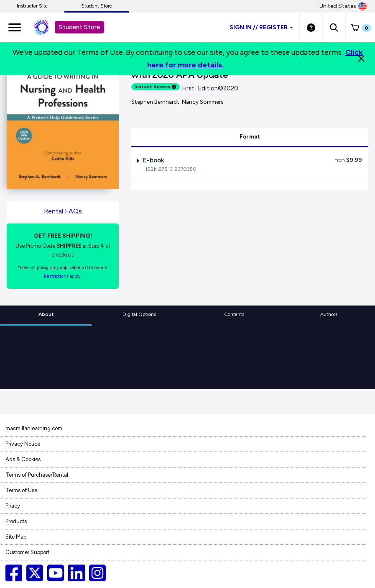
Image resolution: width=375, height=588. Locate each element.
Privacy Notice (23, 444)
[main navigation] (15, 27)
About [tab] (46, 314)
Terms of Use (21, 490)
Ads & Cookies (23, 459)
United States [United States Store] (343, 6)
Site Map (16, 537)
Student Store (97, 6)
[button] (334, 27)
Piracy (13, 506)
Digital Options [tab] (139, 314)
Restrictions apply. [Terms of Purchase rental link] (63, 276)
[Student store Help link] (311, 27)
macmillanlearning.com (34, 428)
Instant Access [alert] (156, 87)
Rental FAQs (63, 211)
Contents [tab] (234, 314)
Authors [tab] (329, 314)
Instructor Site (32, 6)
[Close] (361, 59)
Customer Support (27, 552)
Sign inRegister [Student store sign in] (261, 27)
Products (16, 521)
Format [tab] (250, 137)
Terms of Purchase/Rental (37, 475)
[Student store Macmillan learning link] (47, 27)
